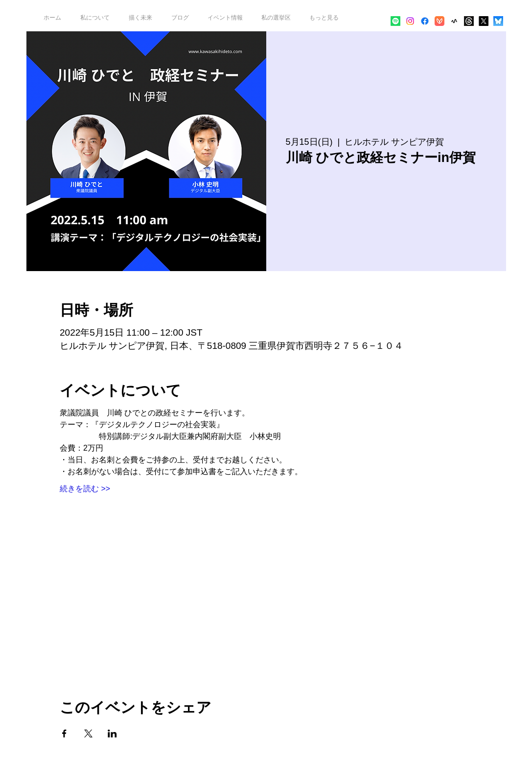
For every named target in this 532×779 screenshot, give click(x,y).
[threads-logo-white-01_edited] (469, 21)
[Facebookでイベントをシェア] (64, 733)
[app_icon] (454, 21)
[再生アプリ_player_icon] (439, 21)
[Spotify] (395, 21)
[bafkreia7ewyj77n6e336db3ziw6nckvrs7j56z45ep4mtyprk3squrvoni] (498, 21)
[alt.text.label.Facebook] (425, 21)
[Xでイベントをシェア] (88, 733)
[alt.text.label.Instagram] (410, 21)
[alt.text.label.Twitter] (484, 21)
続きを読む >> (85, 489)
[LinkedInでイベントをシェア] (112, 733)
